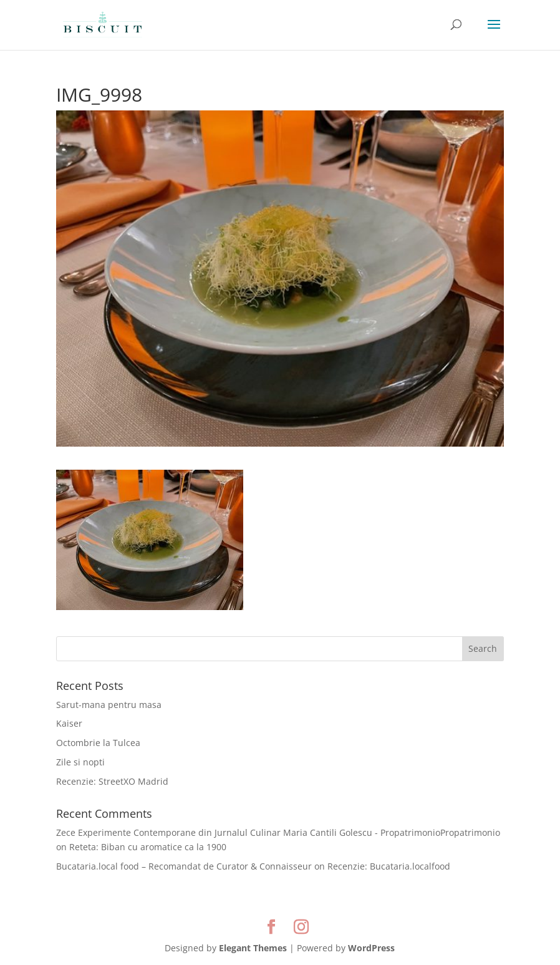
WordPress (371, 948)
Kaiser (69, 723)
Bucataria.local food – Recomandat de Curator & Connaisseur (184, 866)
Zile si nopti (80, 762)
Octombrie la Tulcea (98, 743)
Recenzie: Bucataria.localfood (389, 866)
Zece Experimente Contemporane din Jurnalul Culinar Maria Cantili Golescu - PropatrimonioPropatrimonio (278, 832)
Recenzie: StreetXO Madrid (112, 781)
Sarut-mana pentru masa (109, 705)
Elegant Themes (253, 948)
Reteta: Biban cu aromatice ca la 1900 (148, 847)
